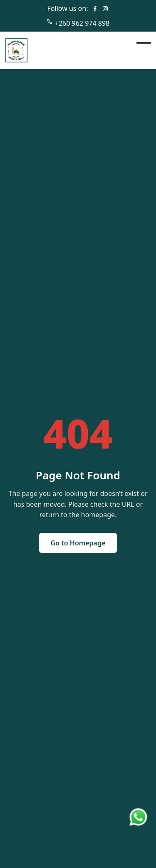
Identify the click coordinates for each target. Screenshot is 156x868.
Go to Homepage (78, 543)
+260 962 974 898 (82, 23)
